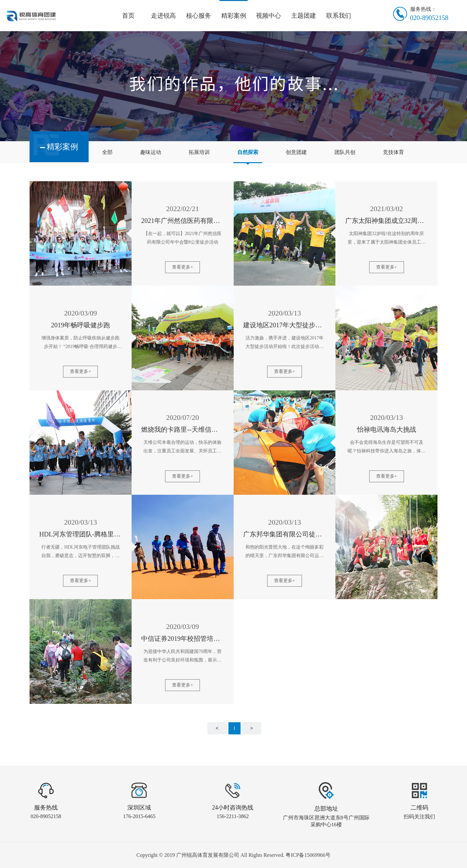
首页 (128, 16)
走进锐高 (163, 16)
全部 (107, 152)
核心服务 (199, 16)
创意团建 (296, 152)
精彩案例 (234, 16)
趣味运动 (151, 152)
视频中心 (268, 16)
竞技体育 (393, 152)
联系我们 (339, 16)
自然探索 (248, 152)
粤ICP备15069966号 (308, 855)
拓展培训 (199, 152)
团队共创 (345, 152)
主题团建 (304, 16)
